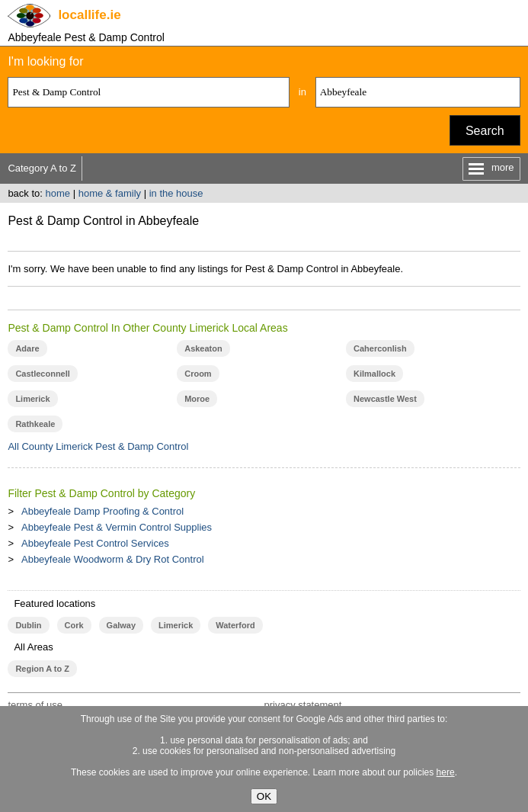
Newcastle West (385, 399)
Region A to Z (42, 669)
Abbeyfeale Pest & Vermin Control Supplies (117, 527)
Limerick (32, 399)
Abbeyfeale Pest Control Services (95, 543)
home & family (110, 193)
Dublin (28, 625)
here (446, 772)
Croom (198, 374)
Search (485, 131)
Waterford (235, 625)
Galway (121, 625)
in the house (176, 193)
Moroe (197, 399)
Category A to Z (42, 168)
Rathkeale (35, 424)
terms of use (35, 705)
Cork (74, 625)
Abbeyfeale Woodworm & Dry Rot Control (113, 559)
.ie (89, 15)
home (58, 193)
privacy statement (302, 705)
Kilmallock (374, 374)
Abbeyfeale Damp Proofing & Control (102, 511)
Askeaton (203, 348)
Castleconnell (42, 374)
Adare (27, 348)
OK (264, 796)
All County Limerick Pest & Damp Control (98, 446)
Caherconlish (380, 348)
